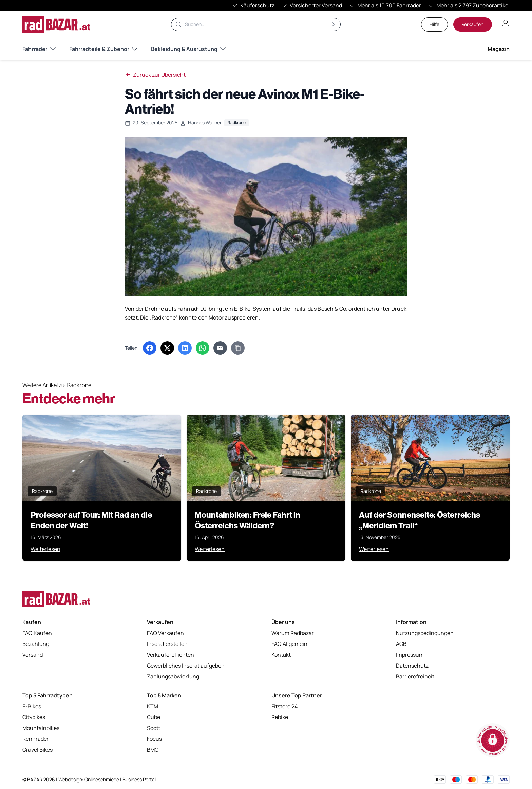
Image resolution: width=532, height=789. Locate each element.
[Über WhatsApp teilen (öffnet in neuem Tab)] (203, 348)
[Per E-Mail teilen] (220, 348)
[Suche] (256, 24)
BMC (153, 750)
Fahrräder (39, 49)
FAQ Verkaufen (165, 633)
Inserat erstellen (167, 644)
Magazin (499, 49)
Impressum (410, 655)
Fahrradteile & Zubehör (103, 49)
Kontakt (281, 655)
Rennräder (36, 739)
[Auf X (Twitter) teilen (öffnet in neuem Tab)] (167, 348)
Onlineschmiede (102, 779)
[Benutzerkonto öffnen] (506, 24)
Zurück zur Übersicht (155, 75)
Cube (154, 717)
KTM (153, 706)
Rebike (280, 717)
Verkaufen (473, 24)
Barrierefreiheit (415, 676)
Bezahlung (36, 644)
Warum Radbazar (293, 633)
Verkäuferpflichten (170, 655)
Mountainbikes (41, 728)
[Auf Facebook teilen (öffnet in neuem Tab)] (150, 348)
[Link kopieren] (238, 348)
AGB (401, 644)
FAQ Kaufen (37, 633)
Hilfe (434, 24)
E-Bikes (32, 706)
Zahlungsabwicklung (173, 676)
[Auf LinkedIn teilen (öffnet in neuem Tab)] (185, 348)
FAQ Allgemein (289, 644)
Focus (154, 739)
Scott (154, 728)
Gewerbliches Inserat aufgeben (186, 666)
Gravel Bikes (37, 750)
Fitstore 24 (284, 706)
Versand (33, 655)
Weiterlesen (45, 549)
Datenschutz (412, 666)
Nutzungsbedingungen (425, 633)
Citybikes (34, 717)
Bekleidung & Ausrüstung (188, 49)
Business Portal (139, 779)
